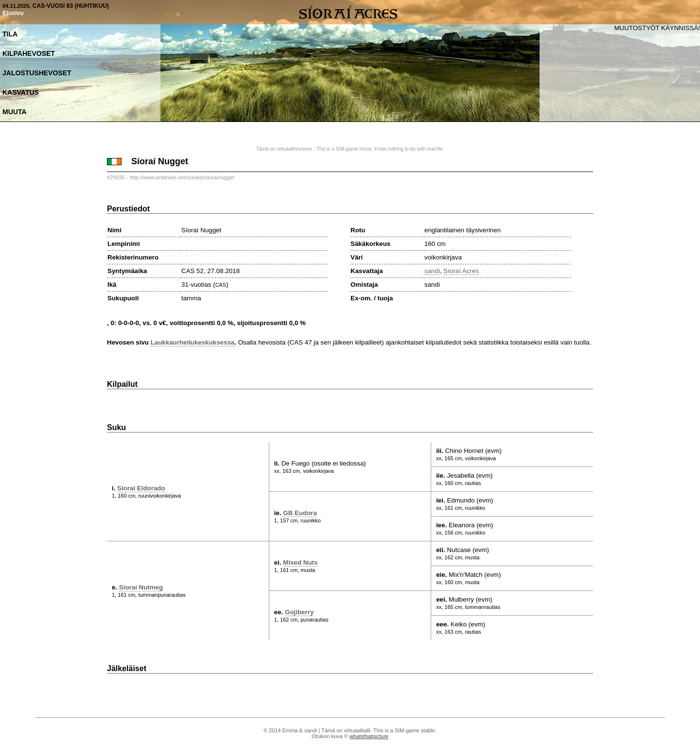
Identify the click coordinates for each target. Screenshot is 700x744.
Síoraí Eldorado (141, 488)
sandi (432, 271)
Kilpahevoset (29, 53)
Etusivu (13, 13)
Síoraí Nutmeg (141, 587)
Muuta (15, 112)
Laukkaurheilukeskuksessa (193, 342)
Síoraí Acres (461, 271)
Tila (10, 34)
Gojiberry (299, 612)
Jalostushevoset (37, 73)
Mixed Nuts (300, 562)
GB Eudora (300, 513)
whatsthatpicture (369, 736)
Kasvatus (21, 92)
